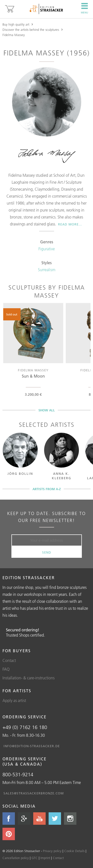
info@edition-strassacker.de (32, 746)
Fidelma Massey (14, 35)
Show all (47, 410)
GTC (35, 858)
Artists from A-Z (47, 489)
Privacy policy (52, 851)
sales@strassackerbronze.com (34, 793)
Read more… (70, 224)
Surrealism (47, 270)
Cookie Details (74, 851)
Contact (9, 660)
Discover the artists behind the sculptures (31, 30)
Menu (84, 8)
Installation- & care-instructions (29, 678)
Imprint (45, 858)
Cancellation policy (16, 858)
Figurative (47, 249)
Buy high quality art (16, 24)
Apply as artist (14, 700)
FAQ (6, 669)
